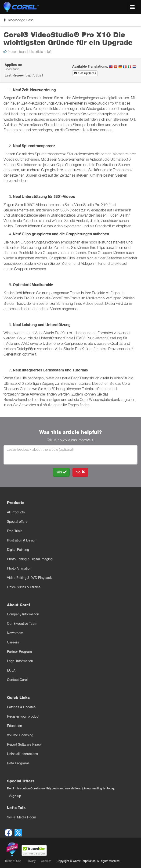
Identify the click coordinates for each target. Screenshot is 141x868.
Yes (61, 472)
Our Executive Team (22, 624)
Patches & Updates (21, 707)
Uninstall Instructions (22, 754)
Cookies (46, 861)
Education (14, 726)
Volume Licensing (20, 735)
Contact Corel (17, 680)
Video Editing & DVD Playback (29, 578)
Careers (13, 642)
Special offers (17, 522)
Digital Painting (18, 550)
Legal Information (20, 661)
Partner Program (19, 652)
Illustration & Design (22, 540)
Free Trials (15, 531)
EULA (11, 670)
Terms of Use (13, 861)
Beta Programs (18, 763)
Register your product (23, 716)
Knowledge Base (18, 22)
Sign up (15, 796)
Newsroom (15, 633)
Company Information (23, 614)
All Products (16, 512)
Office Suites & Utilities (24, 587)
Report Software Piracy (24, 745)
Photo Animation (19, 568)
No (80, 472)
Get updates (85, 73)
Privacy (31, 861)
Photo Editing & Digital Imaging (30, 559)
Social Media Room (22, 817)
